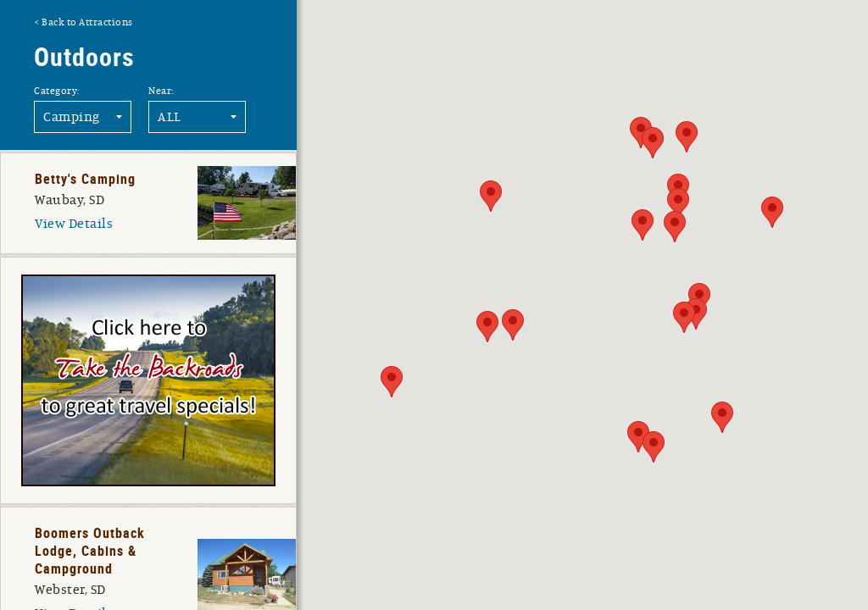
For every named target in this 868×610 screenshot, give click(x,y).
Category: (57, 91)
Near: (161, 91)
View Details (74, 224)
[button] (638, 437)
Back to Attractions (87, 22)
